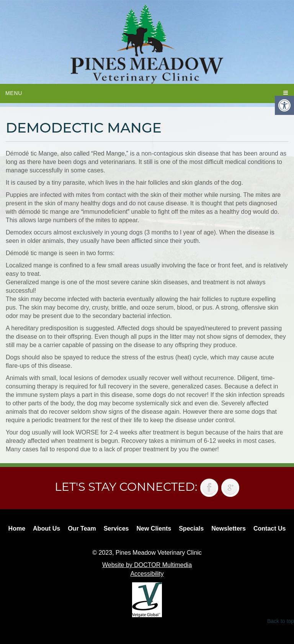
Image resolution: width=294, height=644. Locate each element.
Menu (14, 93)
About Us (47, 528)
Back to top (281, 621)
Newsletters (229, 528)
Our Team (82, 528)
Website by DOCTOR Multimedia (147, 565)
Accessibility (147, 574)
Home (17, 528)
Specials (191, 528)
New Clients (154, 528)
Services (116, 528)
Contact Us (269, 528)
